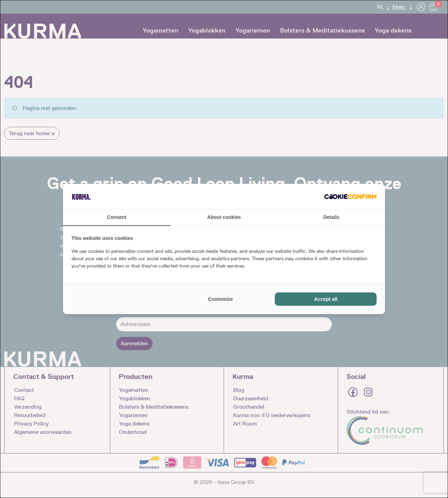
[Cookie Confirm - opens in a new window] (350, 196)
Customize (221, 299)
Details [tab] (331, 217)
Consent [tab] (117, 217)
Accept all (326, 299)
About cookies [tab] (224, 217)
